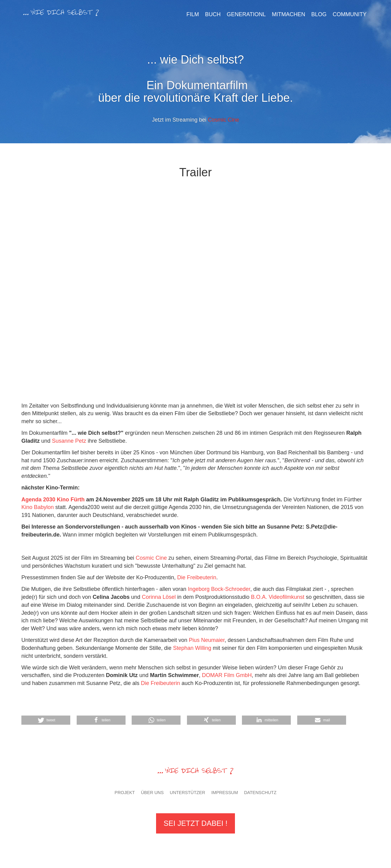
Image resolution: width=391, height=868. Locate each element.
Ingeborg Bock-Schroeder (219, 589)
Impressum (225, 793)
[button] (211, 720)
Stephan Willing (192, 648)
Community (350, 14)
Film (193, 14)
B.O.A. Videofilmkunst (278, 597)
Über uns (152, 793)
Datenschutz (260, 793)
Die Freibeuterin (197, 577)
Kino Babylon (38, 507)
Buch (213, 14)
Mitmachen (289, 14)
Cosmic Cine (224, 120)
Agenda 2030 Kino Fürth (54, 500)
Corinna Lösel (159, 597)
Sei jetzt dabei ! (196, 823)
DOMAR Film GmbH (227, 675)
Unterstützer (188, 793)
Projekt (125, 793)
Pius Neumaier (207, 640)
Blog (319, 14)
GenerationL (246, 14)
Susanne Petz (69, 441)
